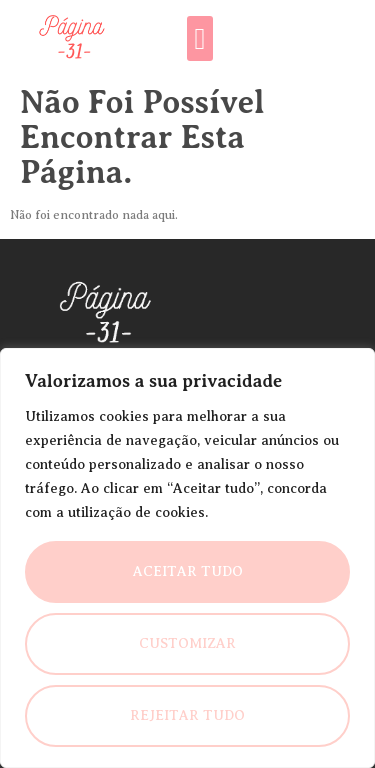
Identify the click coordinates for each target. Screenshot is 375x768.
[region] (187, 558)
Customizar (187, 643)
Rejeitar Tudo (187, 715)
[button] (200, 38)
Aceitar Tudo (188, 571)
